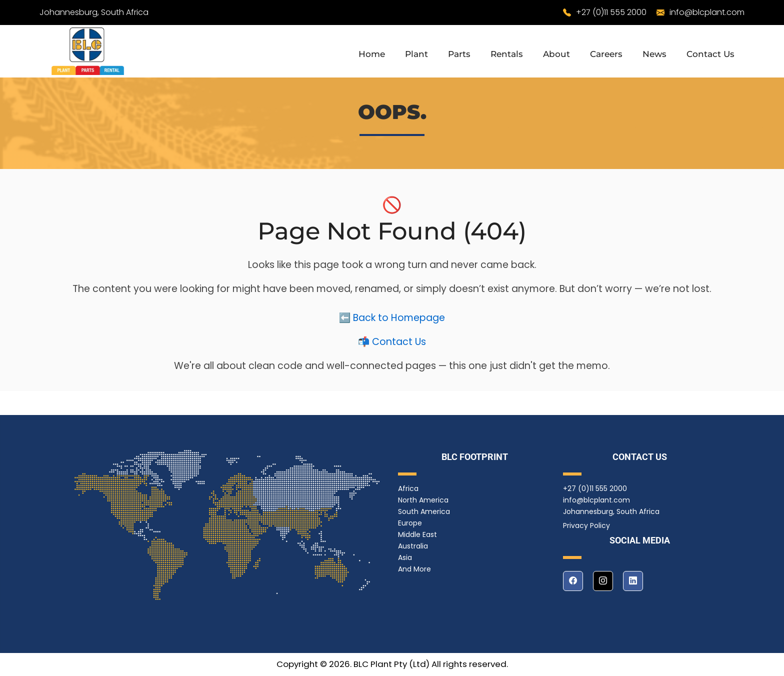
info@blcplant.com (707, 12)
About (556, 54)
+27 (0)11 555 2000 (611, 12)
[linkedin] (633, 581)
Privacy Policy (586, 525)
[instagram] (603, 581)
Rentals (507, 54)
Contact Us (710, 54)
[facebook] (573, 581)
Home (372, 54)
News (654, 54)
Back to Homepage (399, 320)
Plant (416, 54)
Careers (606, 54)
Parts (459, 54)
